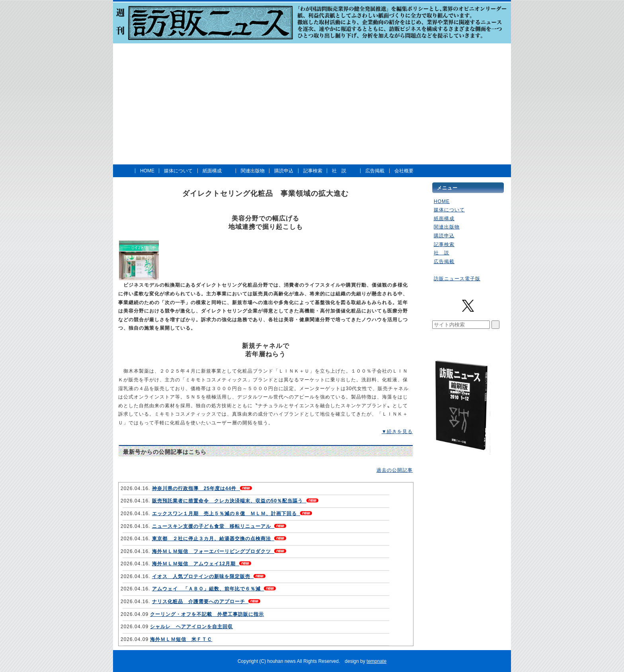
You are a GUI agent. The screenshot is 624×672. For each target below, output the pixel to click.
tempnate (376, 661)
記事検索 (313, 171)
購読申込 (284, 171)
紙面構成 (212, 171)
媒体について (178, 171)
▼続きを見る (397, 432)
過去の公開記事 (395, 470)
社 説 (339, 171)
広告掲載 (375, 171)
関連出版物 (253, 171)
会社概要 (404, 171)
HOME (147, 171)
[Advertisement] (312, 104)
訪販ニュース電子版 (457, 279)
